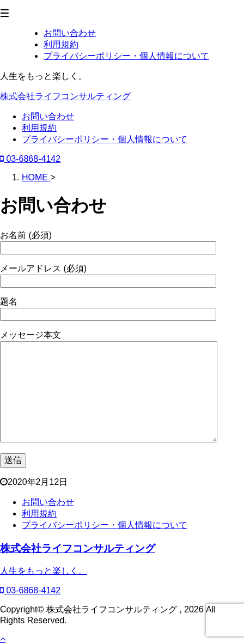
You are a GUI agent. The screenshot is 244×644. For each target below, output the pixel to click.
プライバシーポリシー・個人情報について (105, 139)
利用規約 (39, 128)
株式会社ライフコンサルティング (65, 96)
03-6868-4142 (30, 159)
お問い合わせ (48, 116)
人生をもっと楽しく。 (44, 571)
